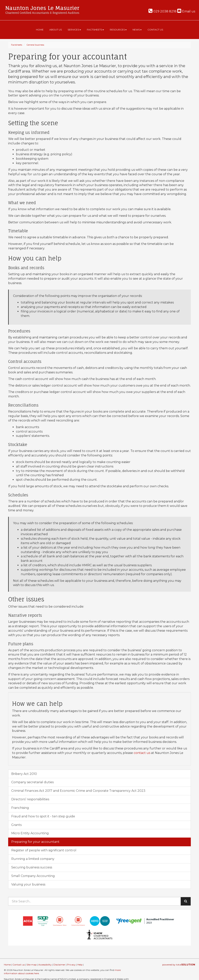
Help (80, 965)
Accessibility (45, 965)
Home (40, 30)
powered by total (179, 965)
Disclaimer (59, 965)
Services (74, 30)
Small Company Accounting (33, 876)
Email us (186, 11)
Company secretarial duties (32, 782)
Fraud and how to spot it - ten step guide (43, 816)
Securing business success (32, 867)
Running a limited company (33, 859)
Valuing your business (28, 884)
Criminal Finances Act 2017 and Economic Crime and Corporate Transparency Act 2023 (78, 791)
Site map (31, 965)
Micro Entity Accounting (30, 833)
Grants (16, 825)
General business (35, 45)
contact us (142, 753)
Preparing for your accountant (35, 842)
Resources (118, 30)
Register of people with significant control (44, 850)
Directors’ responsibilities (30, 799)
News (137, 30)
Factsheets (95, 30)
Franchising (20, 808)
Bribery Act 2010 (24, 774)
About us (56, 30)
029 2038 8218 (162, 11)
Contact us (155, 30)
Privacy (71, 965)
